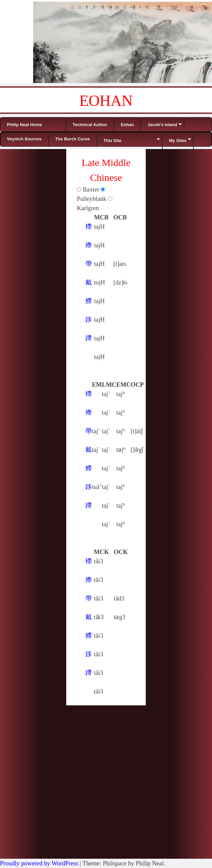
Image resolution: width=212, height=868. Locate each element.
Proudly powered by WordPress (39, 863)
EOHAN (106, 101)
